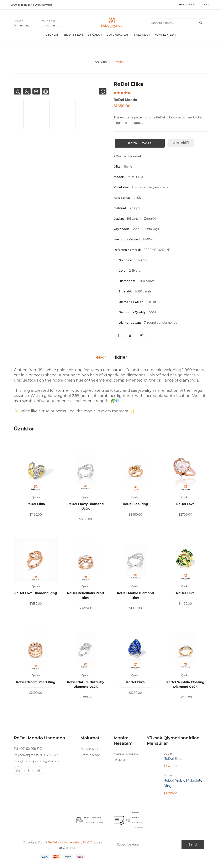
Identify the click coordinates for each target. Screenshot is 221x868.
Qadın (36, 496)
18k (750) (142, 259)
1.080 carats (143, 290)
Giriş (207, 4)
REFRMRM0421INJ (158, 249)
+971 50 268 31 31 (51, 25)
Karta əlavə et (139, 142)
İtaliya (128, 165)
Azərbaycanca (185, 4)
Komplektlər (165, 34)
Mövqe (19, 21)
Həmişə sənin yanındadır (151, 186)
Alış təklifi (180, 142)
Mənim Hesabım (126, 753)
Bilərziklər (73, 34)
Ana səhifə (103, 61)
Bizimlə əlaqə (90, 754)
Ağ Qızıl (136, 207)
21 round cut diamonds (160, 322)
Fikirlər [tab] (121, 356)
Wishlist (119, 759)
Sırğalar (95, 34)
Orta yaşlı (153, 228)
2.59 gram (136, 270)
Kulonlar (142, 34)
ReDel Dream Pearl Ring (36, 681)
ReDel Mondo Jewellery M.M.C (70, 841)
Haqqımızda (89, 748)
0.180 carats (146, 280)
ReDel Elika (135, 176)
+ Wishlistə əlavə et (128, 155)
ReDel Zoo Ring (135, 503)
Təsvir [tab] (98, 356)
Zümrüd (151, 218)
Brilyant (133, 218)
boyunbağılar (118, 34)
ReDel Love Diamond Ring (36, 592)
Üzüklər (52, 34)
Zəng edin (48, 21)
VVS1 (152, 311)
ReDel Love (185, 503)
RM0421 (150, 238)
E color (151, 301)
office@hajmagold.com (42, 760)
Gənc (136, 228)
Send (187, 844)
